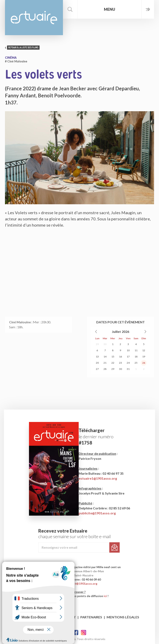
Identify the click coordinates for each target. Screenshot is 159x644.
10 (128, 350)
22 (113, 363)
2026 (125, 332)
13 (97, 357)
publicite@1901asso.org (97, 513)
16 (120, 357)
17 (128, 357)
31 (128, 369)
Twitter (84, 633)
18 (136, 357)
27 (97, 369)
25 (136, 363)
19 (144, 357)
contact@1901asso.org (81, 584)
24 (128, 363)
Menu (110, 9)
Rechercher (70, 9)
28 (105, 369)
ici (105, 596)
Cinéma (11, 58)
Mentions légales (123, 617)
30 (105, 344)
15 (113, 357)
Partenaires (91, 617)
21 (105, 363)
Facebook (76, 633)
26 (144, 363)
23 (120, 363)
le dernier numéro (96, 437)
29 (97, 344)
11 (136, 350)
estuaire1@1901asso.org (98, 478)
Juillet (116, 332)
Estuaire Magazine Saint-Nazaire (34, 18)
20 (97, 363)
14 (105, 357)
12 (144, 350)
